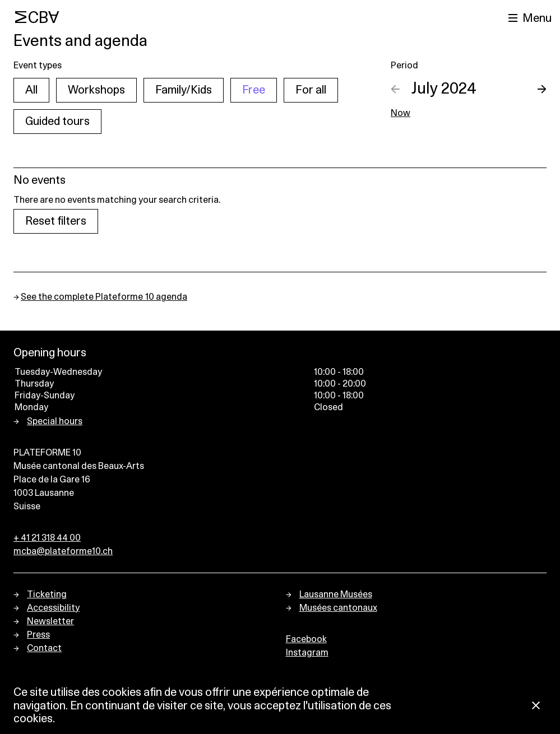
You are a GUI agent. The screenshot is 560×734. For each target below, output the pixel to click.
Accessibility (53, 608)
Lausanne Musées (336, 594)
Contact (44, 648)
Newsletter (50, 621)
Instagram (307, 653)
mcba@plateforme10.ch (63, 551)
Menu (537, 18)
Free (254, 90)
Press (38, 635)
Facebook (306, 639)
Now (401, 113)
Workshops (96, 90)
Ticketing (47, 594)
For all (311, 90)
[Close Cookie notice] (536, 706)
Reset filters (56, 221)
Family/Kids (184, 90)
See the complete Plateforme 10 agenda (104, 297)
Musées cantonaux (338, 608)
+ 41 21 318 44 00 (47, 538)
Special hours (55, 421)
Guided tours (57, 122)
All (31, 90)
